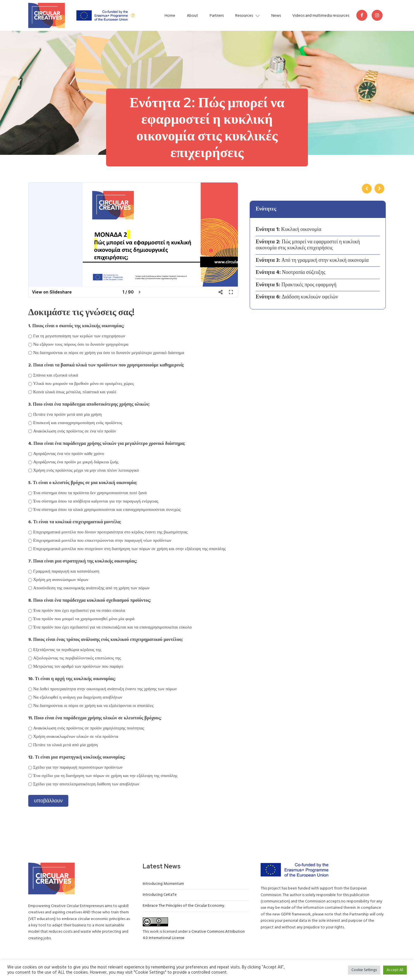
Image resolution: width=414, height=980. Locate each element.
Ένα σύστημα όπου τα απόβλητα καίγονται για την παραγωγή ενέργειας (96, 501)
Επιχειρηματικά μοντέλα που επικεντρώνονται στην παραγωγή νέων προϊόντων (102, 541)
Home (170, 16)
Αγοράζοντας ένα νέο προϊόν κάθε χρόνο (69, 454)
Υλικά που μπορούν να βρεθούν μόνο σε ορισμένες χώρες (84, 384)
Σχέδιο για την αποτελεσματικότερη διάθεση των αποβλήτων (86, 784)
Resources (248, 16)
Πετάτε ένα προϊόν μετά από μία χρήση (67, 415)
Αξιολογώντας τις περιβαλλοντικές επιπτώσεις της (77, 658)
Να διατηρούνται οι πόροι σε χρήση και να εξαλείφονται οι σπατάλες (93, 706)
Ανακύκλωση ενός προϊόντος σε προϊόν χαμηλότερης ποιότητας (89, 728)
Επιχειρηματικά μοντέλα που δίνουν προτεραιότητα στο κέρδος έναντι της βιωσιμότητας (110, 532)
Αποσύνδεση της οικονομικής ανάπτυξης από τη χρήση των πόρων (91, 588)
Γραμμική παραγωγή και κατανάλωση (66, 571)
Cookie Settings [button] (364, 970)
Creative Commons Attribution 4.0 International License (194, 935)
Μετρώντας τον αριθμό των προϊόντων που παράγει (78, 667)
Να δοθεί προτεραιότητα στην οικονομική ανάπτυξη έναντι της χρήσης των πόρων (105, 689)
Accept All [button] (395, 970)
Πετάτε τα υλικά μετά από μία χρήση (65, 745)
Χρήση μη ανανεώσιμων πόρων (61, 580)
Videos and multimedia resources (321, 16)
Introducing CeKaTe (160, 895)
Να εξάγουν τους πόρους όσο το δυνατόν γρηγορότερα (81, 345)
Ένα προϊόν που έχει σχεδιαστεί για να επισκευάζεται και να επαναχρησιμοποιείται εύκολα (112, 627)
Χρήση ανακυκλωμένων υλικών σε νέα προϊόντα (76, 737)
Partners (217, 16)
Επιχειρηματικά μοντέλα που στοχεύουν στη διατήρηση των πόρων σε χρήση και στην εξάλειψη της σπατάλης (129, 549)
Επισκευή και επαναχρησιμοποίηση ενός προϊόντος (78, 423)
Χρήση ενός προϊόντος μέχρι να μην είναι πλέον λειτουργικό (86, 471)
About (192, 16)
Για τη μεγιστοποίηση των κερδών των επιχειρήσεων (79, 336)
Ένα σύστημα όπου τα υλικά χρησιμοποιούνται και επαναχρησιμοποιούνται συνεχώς (107, 510)
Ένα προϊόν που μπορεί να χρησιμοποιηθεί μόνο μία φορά (84, 619)
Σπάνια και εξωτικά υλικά (56, 375)
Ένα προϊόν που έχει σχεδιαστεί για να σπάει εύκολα (79, 611)
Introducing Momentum (163, 884)
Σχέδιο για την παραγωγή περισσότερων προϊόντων (78, 768)
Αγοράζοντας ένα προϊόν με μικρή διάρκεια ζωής (76, 462)
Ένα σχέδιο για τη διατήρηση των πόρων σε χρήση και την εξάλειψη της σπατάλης (105, 776)
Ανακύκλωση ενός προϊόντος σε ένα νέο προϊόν (75, 431)
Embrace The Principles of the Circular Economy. (184, 906)
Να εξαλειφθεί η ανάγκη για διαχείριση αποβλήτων (78, 697)
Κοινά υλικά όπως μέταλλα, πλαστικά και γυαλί (75, 392)
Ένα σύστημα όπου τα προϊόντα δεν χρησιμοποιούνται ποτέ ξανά (90, 493)
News (276, 16)
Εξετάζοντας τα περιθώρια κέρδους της (67, 650)
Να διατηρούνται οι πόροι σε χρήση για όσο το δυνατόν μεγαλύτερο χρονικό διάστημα (109, 353)
